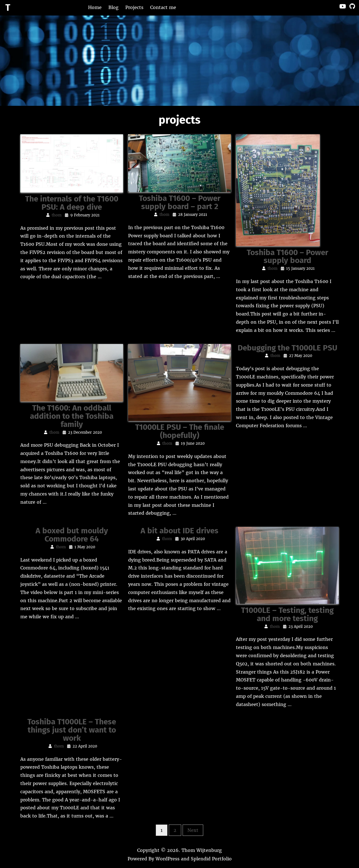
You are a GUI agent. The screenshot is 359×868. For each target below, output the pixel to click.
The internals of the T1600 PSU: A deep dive (72, 203)
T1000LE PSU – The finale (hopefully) (180, 431)
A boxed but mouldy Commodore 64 (72, 535)
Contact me (163, 7)
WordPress (168, 859)
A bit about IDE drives (179, 531)
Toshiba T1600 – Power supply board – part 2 (180, 202)
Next (193, 830)
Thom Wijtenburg (202, 850)
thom (57, 215)
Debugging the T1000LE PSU (287, 348)
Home (95, 7)
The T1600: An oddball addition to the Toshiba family (72, 416)
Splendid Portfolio (211, 859)
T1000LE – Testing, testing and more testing (287, 614)
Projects (134, 7)
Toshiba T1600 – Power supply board (287, 257)
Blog (113, 7)
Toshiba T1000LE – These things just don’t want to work (72, 730)
